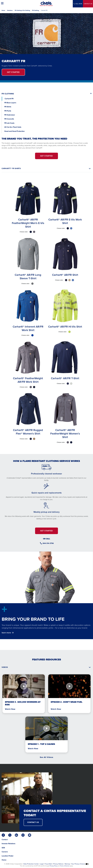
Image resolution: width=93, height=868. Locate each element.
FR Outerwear (10, 115)
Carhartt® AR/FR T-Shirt (65, 378)
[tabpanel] (46, 313)
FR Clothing (35, 10)
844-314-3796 (48, 543)
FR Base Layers (10, 103)
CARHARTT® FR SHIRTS (11, 168)
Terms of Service (65, 866)
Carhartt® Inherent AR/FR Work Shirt (28, 328)
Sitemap (67, 864)
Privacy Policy (54, 866)
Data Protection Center (31, 864)
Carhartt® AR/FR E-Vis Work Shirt (65, 221)
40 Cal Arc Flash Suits (13, 127)
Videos (5, 667)
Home (3, 10)
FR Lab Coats (9, 123)
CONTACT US (33, 822)
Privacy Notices (58, 864)
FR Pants (8, 111)
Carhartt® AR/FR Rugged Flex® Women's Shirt (28, 432)
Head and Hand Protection (14, 131)
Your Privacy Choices (80, 864)
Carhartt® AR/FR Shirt (65, 275)
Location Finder (8, 856)
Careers (5, 852)
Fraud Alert (48, 864)
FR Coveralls (9, 119)
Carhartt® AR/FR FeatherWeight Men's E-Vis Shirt (28, 223)
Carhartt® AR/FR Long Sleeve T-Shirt (28, 277)
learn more (6, 633)
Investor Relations (9, 844)
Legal (42, 864)
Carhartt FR (9, 99)
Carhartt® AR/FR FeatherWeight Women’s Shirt (65, 434)
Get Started (13, 72)
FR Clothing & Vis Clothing (22, 10)
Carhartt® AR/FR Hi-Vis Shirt (65, 327)
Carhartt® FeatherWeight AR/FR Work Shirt (28, 380)
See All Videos (47, 757)
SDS (4, 848)
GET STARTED (46, 156)
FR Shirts (8, 107)
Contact (88, 4)
